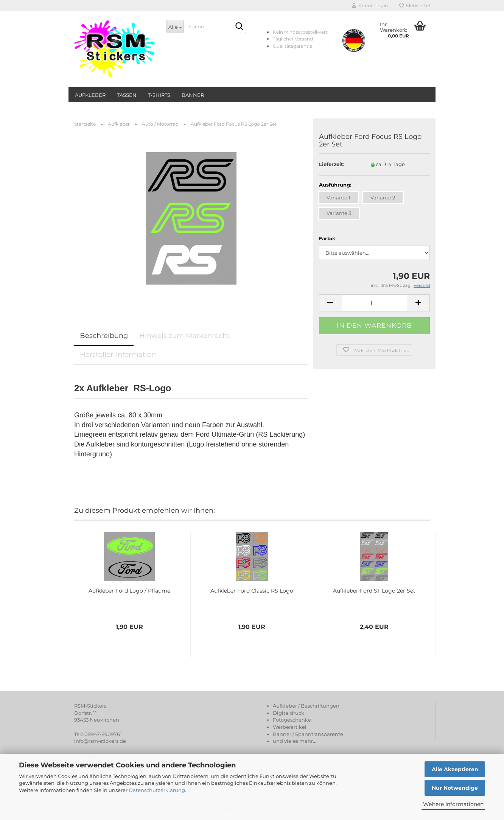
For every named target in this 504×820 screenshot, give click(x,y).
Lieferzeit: (332, 164)
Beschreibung (104, 336)
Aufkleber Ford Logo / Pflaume (129, 591)
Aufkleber (90, 95)
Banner (193, 95)
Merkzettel (415, 5)
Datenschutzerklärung (157, 790)
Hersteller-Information (118, 355)
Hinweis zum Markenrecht (184, 336)
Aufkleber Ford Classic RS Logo (252, 591)
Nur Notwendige (455, 788)
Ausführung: (335, 185)
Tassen (127, 95)
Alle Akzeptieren (455, 769)
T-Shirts (159, 95)
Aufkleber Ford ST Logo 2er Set (374, 591)
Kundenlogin (370, 5)
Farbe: (327, 238)
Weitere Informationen (453, 804)
